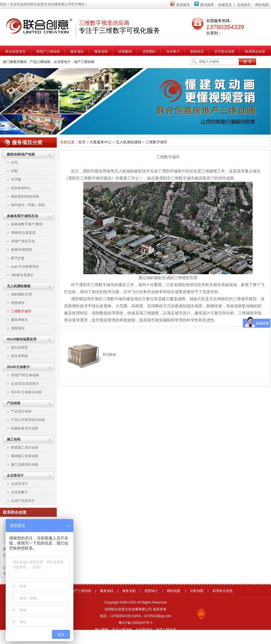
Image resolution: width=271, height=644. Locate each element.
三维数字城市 (21, 311)
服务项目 (107, 591)
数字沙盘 (18, 258)
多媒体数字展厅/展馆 (27, 224)
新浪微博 (180, 5)
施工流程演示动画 (25, 464)
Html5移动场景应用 (22, 339)
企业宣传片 (15, 476)
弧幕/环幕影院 (22, 250)
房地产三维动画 (79, 591)
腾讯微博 (204, 5)
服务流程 (129, 591)
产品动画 (14, 403)
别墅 (14, 171)
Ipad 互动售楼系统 (25, 267)
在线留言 (244, 5)
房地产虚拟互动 (23, 241)
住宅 (14, 163)
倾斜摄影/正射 (22, 294)
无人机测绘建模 (19, 286)
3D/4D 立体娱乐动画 (26, 392)
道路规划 (18, 328)
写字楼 (16, 180)
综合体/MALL (21, 188)
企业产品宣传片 (23, 501)
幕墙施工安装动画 (25, 456)
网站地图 (262, 5)
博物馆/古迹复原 (23, 233)
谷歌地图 (197, 591)
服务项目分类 (27, 142)
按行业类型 (19, 347)
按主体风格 (19, 356)
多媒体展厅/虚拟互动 (22, 216)
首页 (82, 142)
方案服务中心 (100, 142)
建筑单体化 (19, 320)
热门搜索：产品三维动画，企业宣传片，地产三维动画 (135, 630)
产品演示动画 (21, 411)
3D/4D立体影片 (18, 367)
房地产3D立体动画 (25, 375)
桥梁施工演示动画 (25, 448)
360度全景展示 (22, 275)
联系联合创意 (223, 591)
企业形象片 (19, 492)
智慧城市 (18, 303)
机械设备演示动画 (25, 428)
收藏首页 (225, 5)
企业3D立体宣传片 (25, 384)
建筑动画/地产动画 (21, 154)
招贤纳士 (151, 591)
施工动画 (14, 439)
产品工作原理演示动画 (28, 420)
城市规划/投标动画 (25, 196)
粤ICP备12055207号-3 (135, 623)
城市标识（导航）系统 (28, 205)
